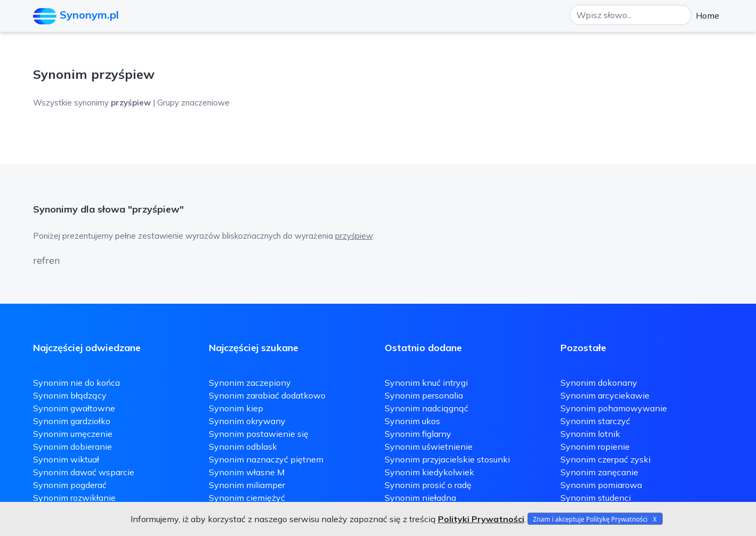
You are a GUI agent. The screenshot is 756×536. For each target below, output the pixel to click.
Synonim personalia (424, 395)
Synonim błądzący (70, 395)
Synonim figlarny (418, 434)
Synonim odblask (243, 446)
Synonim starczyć (595, 421)
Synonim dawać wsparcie (84, 472)
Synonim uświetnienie (429, 446)
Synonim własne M (247, 472)
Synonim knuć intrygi (426, 383)
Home (708, 15)
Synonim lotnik (590, 434)
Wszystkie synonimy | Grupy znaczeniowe (131, 103)
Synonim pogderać (70, 485)
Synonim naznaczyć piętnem (266, 459)
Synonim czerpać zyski (605, 459)
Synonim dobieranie (72, 446)
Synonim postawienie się (259, 434)
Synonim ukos (412, 421)
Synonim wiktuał (66, 459)
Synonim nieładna (420, 498)
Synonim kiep (236, 408)
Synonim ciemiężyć (247, 498)
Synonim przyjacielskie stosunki (447, 459)
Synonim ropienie (595, 446)
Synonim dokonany (599, 383)
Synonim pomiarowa (601, 485)
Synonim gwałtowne (74, 408)
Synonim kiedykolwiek (429, 472)
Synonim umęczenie (73, 434)
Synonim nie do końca (76, 383)
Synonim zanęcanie (599, 472)
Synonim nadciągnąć (426, 408)
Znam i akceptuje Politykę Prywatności (591, 519)
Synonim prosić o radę (428, 485)
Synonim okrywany (247, 421)
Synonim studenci (596, 498)
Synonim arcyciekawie (605, 395)
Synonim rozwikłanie (74, 498)
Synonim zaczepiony (250, 383)
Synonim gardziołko (72, 421)
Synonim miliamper (247, 485)
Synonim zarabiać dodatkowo (267, 395)
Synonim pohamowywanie (614, 408)
